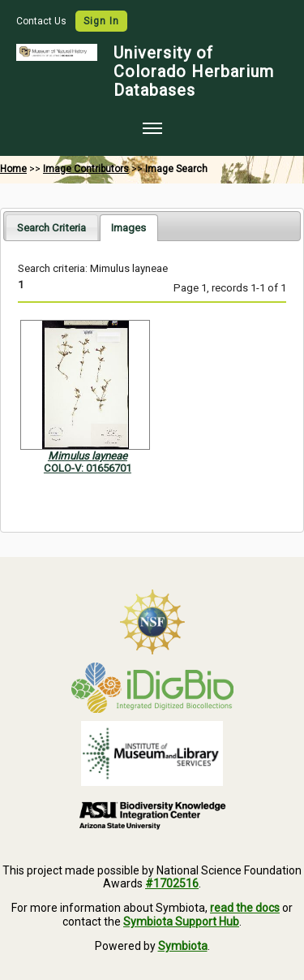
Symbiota (183, 946)
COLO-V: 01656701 (88, 468)
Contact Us (43, 21)
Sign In (101, 21)
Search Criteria (51, 228)
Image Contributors (86, 169)
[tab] (51, 227)
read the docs (245, 908)
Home (13, 169)
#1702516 (172, 883)
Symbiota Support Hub (181, 922)
